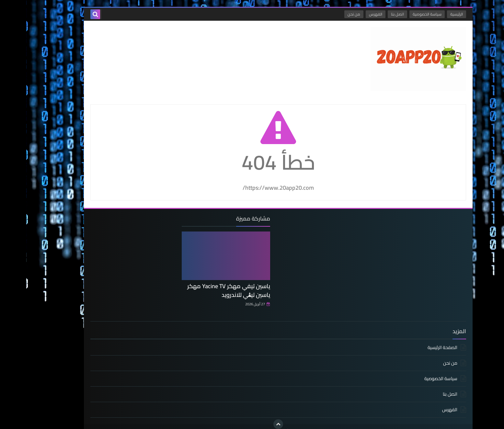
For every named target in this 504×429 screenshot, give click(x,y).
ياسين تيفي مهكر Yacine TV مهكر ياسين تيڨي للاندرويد (206, 289)
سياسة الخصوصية (401, 14)
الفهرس (349, 14)
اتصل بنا (371, 14)
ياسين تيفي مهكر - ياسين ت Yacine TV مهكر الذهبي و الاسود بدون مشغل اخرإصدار (314, 423)
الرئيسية (430, 14)
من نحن (328, 14)
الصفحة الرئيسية (416, 340)
